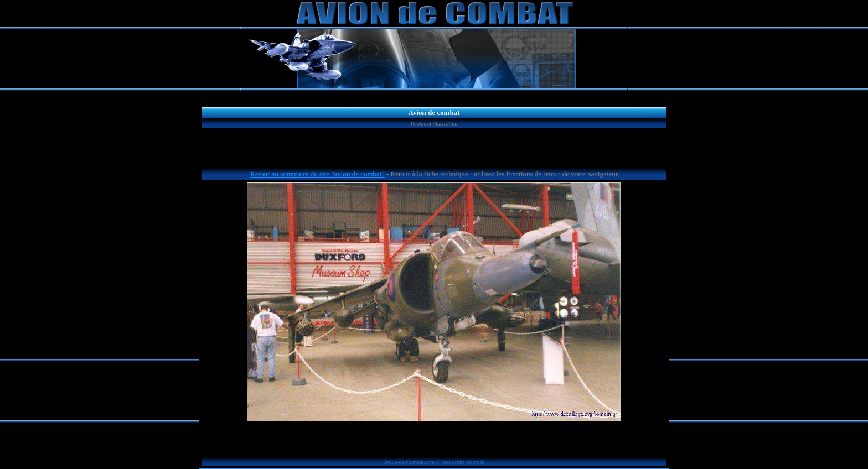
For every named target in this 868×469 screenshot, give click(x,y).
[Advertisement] (434, 150)
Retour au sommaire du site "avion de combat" (317, 174)
